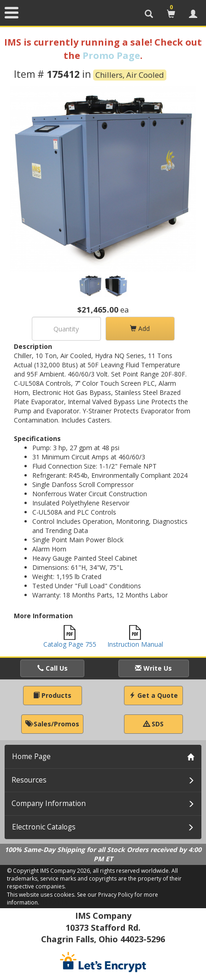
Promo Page (111, 55)
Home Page (31, 757)
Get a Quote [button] (153, 695)
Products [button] (52, 695)
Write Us (153, 668)
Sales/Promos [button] (52, 724)
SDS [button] (153, 724)
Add (140, 328)
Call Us (53, 668)
